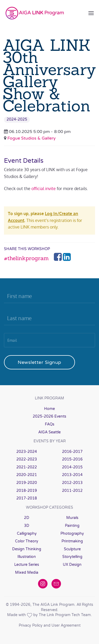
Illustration (27, 557)
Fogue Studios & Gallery (32, 138)
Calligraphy (27, 534)
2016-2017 (72, 452)
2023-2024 (27, 452)
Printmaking (72, 541)
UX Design (72, 565)
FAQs (50, 424)
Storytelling (72, 557)
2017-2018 (27, 498)
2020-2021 (27, 475)
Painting (72, 526)
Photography (72, 534)
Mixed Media (27, 573)
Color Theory (27, 541)
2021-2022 (27, 467)
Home (49, 409)
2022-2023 (27, 459)
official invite (44, 189)
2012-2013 (72, 483)
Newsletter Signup (39, 362)
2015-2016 (72, 459)
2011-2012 (72, 491)
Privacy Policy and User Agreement (50, 625)
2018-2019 (27, 491)
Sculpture (72, 549)
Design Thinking (27, 549)
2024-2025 (17, 119)
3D (27, 526)
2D (27, 518)
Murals (72, 518)
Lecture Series (27, 565)
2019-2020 (27, 483)
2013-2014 (72, 475)
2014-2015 (72, 467)
